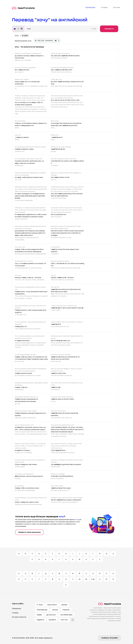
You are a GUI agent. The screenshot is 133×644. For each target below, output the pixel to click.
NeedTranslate (23, 8)
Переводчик (17, 608)
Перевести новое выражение (29, 532)
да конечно (51, 615)
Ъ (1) (93, 579)
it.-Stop (40, 605)
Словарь (15, 613)
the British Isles (66, 615)
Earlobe (64, 605)
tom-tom (64, 620)
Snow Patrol (52, 605)
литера (55, 610)
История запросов (19, 617)
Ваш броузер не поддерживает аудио (47, 41)
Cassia (39, 615)
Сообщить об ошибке (110, 638)
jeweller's (52, 620)
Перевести (109, 29)
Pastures (66, 610)
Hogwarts (40, 620)
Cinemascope (42, 610)
